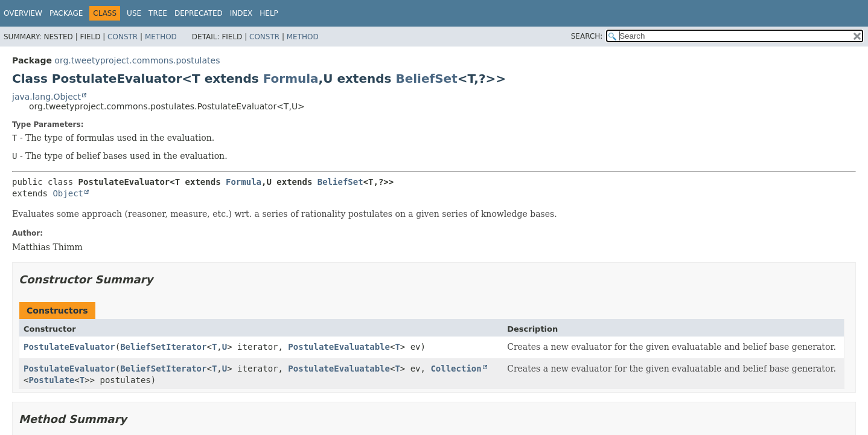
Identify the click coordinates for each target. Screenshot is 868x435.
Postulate (51, 380)
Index (241, 13)
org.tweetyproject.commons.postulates (137, 60)
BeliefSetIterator (163, 347)
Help (269, 13)
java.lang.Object (46, 97)
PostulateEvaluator (69, 347)
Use (134, 13)
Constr (123, 37)
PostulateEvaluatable (339, 347)
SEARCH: (587, 36)
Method (161, 37)
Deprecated (199, 13)
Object (68, 193)
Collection (456, 369)
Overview (23, 13)
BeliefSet (426, 79)
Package (66, 13)
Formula (291, 79)
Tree (158, 13)
